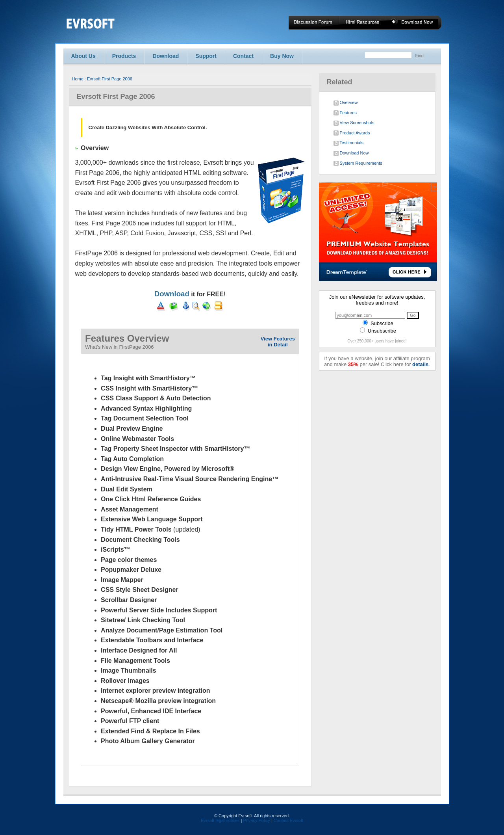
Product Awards (352, 133)
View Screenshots (354, 123)
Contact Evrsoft (288, 820)
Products (124, 56)
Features (345, 113)
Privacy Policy (256, 820)
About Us (83, 56)
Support (206, 56)
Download (166, 56)
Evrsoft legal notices (220, 820)
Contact (243, 56)
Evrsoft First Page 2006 (110, 79)
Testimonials (348, 143)
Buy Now (282, 56)
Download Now (351, 153)
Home (78, 79)
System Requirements (358, 164)
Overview (346, 103)
